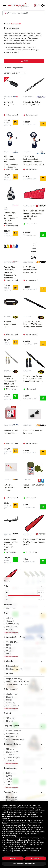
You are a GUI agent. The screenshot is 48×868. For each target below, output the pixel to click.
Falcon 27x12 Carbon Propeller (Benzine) (32, 103)
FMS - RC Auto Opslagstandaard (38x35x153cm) (30, 270)
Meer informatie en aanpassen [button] (24, 864)
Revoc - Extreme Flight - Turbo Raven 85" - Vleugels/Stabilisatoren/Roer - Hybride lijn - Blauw (35, 652)
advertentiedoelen (8, 831)
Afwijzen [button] (13, 858)
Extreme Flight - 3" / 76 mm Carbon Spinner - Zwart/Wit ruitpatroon (11, 218)
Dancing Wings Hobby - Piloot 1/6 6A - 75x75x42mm (11, 763)
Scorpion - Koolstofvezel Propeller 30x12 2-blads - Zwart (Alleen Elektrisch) (33, 324)
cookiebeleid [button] (6, 819)
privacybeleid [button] (6, 810)
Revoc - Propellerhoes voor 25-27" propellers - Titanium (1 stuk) (10, 599)
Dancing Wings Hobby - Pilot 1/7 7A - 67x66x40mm (11, 707)
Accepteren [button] (35, 858)
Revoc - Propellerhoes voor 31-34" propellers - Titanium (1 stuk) (34, 542)
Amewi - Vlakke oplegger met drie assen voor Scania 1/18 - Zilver (11, 545)
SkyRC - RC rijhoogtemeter (9, 103)
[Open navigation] (4, 5)
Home (6, 24)
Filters (24, 61)
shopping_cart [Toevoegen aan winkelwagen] (43, 235)
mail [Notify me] (15, 122)
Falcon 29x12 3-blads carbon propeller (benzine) (10, 652)
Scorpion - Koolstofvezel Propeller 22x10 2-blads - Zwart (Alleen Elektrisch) (33, 379)
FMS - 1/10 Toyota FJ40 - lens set (9, 488)
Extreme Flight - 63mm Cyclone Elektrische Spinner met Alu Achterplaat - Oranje (10, 273)
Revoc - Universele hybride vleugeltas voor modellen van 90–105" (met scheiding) (34, 215)
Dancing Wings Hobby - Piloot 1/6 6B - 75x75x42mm (35, 704)
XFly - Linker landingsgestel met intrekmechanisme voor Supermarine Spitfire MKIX (11, 162)
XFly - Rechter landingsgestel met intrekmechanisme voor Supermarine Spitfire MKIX (34, 160)
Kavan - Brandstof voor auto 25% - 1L (11, 433)
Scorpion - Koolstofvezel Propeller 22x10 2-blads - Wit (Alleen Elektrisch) (11, 381)
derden (4, 823)
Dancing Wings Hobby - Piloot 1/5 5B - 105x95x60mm (33, 762)
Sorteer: (7, 73)
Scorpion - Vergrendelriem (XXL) (10, 324)
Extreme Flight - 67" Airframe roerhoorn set (32, 595)
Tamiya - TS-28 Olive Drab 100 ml (34, 486)
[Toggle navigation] (3, 20)
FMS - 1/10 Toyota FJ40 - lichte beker (33, 432)
